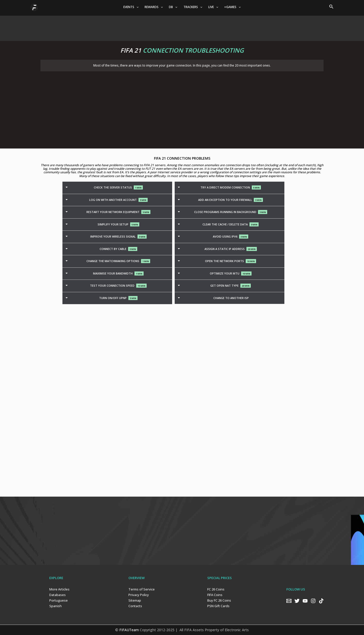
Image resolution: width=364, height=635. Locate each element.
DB (173, 7)
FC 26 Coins (216, 589)
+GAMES (232, 7)
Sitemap (135, 600)
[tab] (117, 188)
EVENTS (131, 7)
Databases (58, 595)
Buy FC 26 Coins (219, 600)
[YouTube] (305, 601)
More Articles (59, 589)
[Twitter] (297, 601)
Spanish (55, 606)
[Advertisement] (182, 27)
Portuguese (59, 600)
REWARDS (154, 7)
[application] (136, 7)
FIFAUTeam (129, 630)
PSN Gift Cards (218, 606)
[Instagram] (313, 601)
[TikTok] (321, 601)
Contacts (135, 606)
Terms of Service (142, 589)
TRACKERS (193, 7)
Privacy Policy (139, 595)
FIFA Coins (215, 595)
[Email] (289, 601)
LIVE (213, 7)
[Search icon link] (331, 7)
